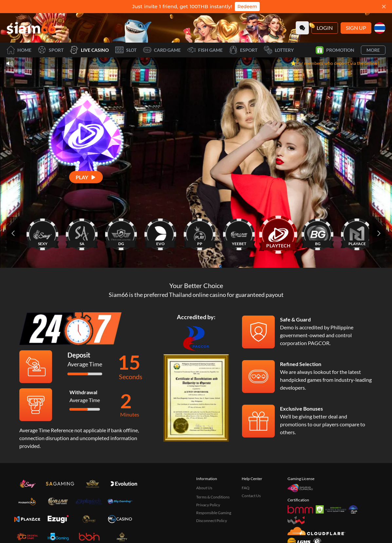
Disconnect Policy (212, 521)
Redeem (247, 7)
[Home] (31, 28)
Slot (126, 50)
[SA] (82, 233)
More (373, 50)
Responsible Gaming (214, 513)
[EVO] (160, 233)
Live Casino (89, 50)
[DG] (121, 233)
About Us (204, 488)
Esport (243, 50)
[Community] (302, 28)
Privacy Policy (208, 505)
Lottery (279, 50)
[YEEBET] (239, 233)
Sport (51, 50)
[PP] (200, 233)
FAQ (246, 488)
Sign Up (356, 28)
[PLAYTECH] (278, 233)
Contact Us (251, 496)
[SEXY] (43, 233)
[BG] (318, 233)
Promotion (335, 50)
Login (325, 28)
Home (19, 50)
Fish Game (205, 50)
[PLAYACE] (357, 233)
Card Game (162, 50)
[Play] (86, 177)
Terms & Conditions (213, 497)
